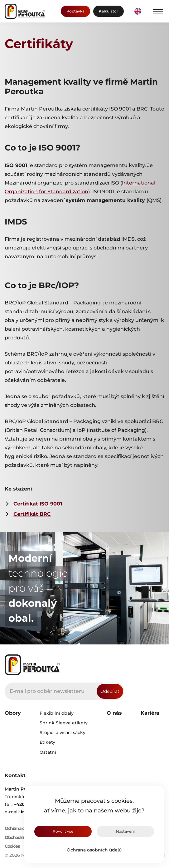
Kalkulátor (109, 11)
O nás (114, 713)
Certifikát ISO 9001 (38, 504)
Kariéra (150, 713)
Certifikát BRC (32, 514)
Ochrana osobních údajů (94, 850)
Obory (13, 713)
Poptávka (75, 11)
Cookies (12, 846)
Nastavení (125, 831)
